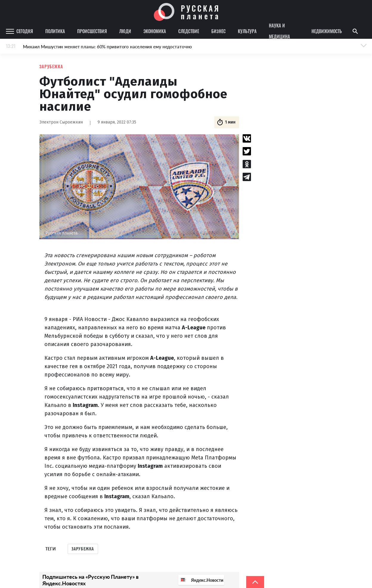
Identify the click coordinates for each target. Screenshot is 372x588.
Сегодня (25, 31)
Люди (125, 31)
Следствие (189, 31)
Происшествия (92, 31)
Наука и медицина (279, 31)
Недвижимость (327, 31)
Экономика (155, 31)
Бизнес (218, 31)
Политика (55, 31)
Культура (247, 31)
